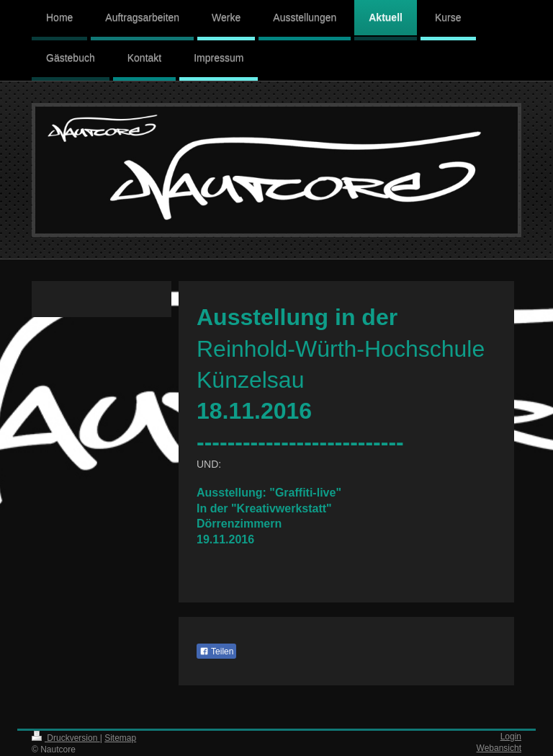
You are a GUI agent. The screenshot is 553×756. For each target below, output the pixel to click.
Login (511, 737)
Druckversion (66, 738)
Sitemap (120, 738)
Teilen (216, 652)
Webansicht (499, 748)
